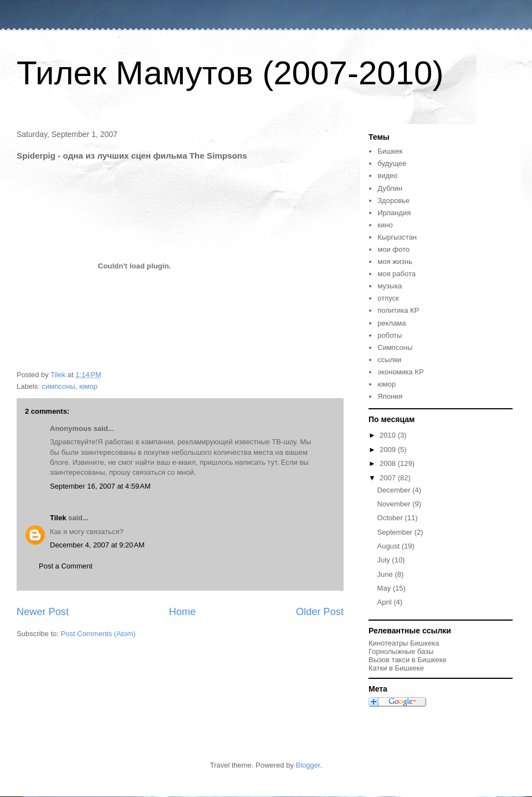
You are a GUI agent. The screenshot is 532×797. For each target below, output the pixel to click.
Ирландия (394, 213)
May (385, 588)
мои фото (393, 249)
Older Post (320, 612)
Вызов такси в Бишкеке (408, 660)
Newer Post (43, 612)
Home (183, 612)
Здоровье (393, 200)
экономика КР (400, 372)
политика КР (398, 310)
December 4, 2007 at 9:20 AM (97, 545)
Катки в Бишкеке (396, 668)
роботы (390, 335)
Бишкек (390, 151)
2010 (389, 435)
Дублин (390, 188)
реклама (392, 323)
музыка (390, 286)
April (386, 602)
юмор (88, 386)
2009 (389, 450)
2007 (389, 478)
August (390, 546)
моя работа (397, 274)
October (391, 518)
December (395, 490)
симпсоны (59, 386)
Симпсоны (395, 347)
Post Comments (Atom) (98, 634)
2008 (389, 463)
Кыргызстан (397, 237)
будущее (392, 163)
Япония (390, 396)
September (396, 532)
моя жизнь (395, 262)
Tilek (58, 518)
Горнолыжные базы (401, 651)
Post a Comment (66, 566)
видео (387, 176)
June (386, 574)
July (385, 560)
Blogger (308, 765)
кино (385, 225)
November (395, 504)
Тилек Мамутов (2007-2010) (230, 73)
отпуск (388, 298)
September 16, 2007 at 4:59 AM (100, 486)
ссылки (389, 360)
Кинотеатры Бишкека (404, 643)
